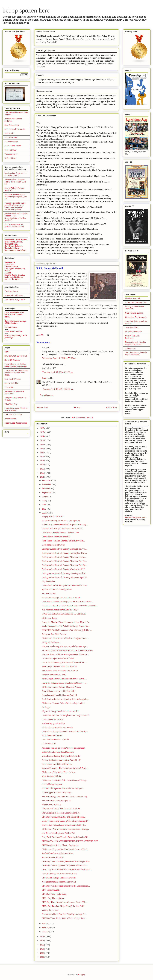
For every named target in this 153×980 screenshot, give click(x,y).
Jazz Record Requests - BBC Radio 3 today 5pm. (62, 788)
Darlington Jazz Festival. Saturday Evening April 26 (64, 573)
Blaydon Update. (49, 581)
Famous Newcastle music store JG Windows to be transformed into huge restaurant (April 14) (15, 206)
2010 (42, 949)
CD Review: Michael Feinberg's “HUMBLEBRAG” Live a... (67, 602)
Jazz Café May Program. (52, 784)
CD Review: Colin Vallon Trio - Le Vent (59, 772)
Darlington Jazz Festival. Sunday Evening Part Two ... (64, 549)
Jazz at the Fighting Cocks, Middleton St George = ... (64, 683)
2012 (42, 941)
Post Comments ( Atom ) (82, 417)
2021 (42, 448)
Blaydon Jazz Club (133, 298)
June (44, 505)
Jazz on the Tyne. (12, 279)
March (45, 923)
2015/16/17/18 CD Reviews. (16, 356)
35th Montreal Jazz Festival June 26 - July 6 (60, 610)
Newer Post (42, 407)
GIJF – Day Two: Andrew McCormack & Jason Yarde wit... (67, 870)
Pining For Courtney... (51, 642)
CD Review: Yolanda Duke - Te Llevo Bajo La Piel (63, 703)
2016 (42, 469)
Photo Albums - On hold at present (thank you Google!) (16, 365)
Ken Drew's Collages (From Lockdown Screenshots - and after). (15, 248)
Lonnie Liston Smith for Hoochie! (56, 537)
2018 (42, 461)
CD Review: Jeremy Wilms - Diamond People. (61, 687)
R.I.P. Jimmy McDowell (52, 736)
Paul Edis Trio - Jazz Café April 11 (56, 801)
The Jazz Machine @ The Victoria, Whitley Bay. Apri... (65, 646)
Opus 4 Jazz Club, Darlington (133, 337)
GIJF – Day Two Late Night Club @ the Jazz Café (63, 906)
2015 (42, 473)
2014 (42, 477)
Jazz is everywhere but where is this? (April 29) (14, 226)
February (46, 927)
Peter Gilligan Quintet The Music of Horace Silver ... (64, 679)
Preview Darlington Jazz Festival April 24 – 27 (61, 760)
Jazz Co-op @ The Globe (15, 129)
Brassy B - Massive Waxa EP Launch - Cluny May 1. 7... (65, 622)
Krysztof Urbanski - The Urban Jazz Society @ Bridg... (65, 768)
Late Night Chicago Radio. (15, 269)
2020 (42, 453)
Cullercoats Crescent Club (136, 302)
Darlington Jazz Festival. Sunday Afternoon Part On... (64, 565)
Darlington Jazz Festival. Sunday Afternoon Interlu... (64, 557)
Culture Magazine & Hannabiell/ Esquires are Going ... (65, 524)
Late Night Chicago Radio (15, 300)
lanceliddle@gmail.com (135, 518)
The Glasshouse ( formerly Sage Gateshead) (136, 354)
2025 (42, 432)
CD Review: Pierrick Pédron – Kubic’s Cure (60, 533)
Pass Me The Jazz (49, 593)
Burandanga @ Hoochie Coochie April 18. (59, 695)
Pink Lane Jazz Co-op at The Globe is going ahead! (63, 748)
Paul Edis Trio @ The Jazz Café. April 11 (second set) (64, 797)
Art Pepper (46, 707)
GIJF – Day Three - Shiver (53, 898)
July (44, 501)
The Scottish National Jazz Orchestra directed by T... (64, 825)
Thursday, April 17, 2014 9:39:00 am (58, 372)
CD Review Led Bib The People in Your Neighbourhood (65, 715)
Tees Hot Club (10, 150)
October (46, 489)
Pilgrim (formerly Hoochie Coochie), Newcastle (135, 343)
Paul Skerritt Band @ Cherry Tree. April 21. (60, 671)
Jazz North (9, 133)
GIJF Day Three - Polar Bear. (54, 894)
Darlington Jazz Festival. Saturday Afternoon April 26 (64, 577)
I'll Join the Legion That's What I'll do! (58, 658)
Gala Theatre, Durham (134, 313)
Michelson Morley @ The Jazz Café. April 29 (61, 520)
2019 (42, 457)
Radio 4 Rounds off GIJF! (53, 857)
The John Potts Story (13, 415)
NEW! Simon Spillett (13, 146)
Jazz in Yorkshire (11, 383)
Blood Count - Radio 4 (51, 805)
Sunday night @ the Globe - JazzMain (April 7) (16, 174)
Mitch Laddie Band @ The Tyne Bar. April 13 (61, 756)
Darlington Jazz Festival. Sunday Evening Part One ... (64, 553)
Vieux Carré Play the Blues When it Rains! (60, 874)
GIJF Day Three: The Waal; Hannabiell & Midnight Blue (66, 861)
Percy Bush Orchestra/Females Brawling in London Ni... (65, 837)
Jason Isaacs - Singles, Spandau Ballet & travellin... (63, 541)
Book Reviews (10, 419)
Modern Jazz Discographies (16, 423)
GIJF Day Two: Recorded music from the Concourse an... (66, 886)
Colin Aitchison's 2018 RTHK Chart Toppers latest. (14, 315)
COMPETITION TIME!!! (53, 719)
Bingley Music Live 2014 (52, 516)
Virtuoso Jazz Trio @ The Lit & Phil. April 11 (61, 809)
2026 (42, 428)
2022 (42, 444)
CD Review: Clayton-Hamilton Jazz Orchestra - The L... (65, 849)
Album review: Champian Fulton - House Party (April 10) (15, 182)
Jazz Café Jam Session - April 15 (55, 740)
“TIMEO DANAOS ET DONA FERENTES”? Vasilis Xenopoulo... (70, 606)
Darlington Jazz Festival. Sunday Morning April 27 (63, 569)
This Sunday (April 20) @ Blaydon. (57, 764)
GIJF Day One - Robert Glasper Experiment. (60, 845)
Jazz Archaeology (12, 125)
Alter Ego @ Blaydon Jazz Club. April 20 (59, 667)
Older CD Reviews (12, 360)
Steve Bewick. (10, 262)
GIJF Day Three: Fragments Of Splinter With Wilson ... (65, 866)
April (45, 513)
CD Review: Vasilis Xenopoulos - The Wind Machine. (64, 585)
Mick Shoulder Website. (52, 776)
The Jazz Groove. (11, 267)
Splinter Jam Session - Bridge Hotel (57, 589)
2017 (42, 465)
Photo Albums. (11, 327)
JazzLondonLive (11, 142)
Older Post (111, 407)
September (47, 493)
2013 (42, 937)
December (47, 480)
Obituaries (9, 387)
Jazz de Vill (9, 265)
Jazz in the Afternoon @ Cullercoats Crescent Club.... (64, 663)
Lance (45, 378)
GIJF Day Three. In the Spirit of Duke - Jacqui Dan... (64, 918)
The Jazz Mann (11, 154)
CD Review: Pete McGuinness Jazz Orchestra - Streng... (65, 829)
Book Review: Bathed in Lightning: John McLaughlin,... (65, 699)
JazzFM (8, 273)
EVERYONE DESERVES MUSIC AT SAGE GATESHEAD (67, 650)
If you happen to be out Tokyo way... (57, 792)
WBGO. (8, 271)
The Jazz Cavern (11, 291)
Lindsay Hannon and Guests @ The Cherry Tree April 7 (65, 821)
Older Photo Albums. (14, 242)
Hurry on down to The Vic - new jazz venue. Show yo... (65, 654)
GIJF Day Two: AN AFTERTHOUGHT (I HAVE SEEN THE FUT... (70, 841)
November (47, 484)
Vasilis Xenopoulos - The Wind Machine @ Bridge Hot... (66, 626)
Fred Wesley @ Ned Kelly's (53, 723)
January (46, 932)
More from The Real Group (53, 545)
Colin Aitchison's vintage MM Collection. (15, 322)
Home (77, 407)
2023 (42, 440)
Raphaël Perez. (11, 244)
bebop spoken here (26, 10)
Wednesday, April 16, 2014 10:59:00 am (59, 358)
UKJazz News (10, 158)
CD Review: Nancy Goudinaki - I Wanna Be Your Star (64, 732)
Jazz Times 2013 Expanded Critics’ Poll (58, 833)
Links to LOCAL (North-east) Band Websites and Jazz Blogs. (16, 373)
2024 (42, 436)
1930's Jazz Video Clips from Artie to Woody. (16, 409)
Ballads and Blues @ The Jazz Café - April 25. (61, 598)
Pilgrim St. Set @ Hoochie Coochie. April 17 (61, 711)
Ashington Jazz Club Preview (54, 634)
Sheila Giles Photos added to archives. (58, 853)
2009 (42, 953)
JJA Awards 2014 (49, 744)
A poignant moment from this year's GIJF (59, 882)
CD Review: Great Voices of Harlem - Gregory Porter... (65, 638)
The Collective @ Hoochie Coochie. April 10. (61, 813)
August (45, 497)
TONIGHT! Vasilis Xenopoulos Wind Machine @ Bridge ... (67, 630)
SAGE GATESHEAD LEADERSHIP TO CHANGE (64, 614)
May (44, 509)
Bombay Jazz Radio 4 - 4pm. (54, 675)
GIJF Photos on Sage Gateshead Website (59, 878)
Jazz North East (11, 137)
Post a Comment (47, 395)
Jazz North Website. (13, 379)
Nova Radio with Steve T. (15, 295)
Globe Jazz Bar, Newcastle (136, 317)
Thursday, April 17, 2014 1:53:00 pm (58, 389)
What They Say (11, 404)
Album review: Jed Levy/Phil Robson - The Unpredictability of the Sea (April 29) (16, 217)
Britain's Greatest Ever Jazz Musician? (58, 752)
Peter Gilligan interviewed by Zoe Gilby (58, 691)
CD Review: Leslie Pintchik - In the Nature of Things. (64, 780)
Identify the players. (50, 910)
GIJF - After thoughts (51, 890)
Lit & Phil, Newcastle (134, 332)
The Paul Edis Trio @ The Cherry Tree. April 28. (62, 529)
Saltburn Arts (130, 348)
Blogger (82, 974)
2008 (42, 957)
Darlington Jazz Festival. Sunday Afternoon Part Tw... (64, 561)
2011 (42, 945)
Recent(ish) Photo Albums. (16, 240)
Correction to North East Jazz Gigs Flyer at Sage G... (64, 914)
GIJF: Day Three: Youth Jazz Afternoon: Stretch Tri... (64, 902)
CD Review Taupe (49, 618)
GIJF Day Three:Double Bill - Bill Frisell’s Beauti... (63, 817)
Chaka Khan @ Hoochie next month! (57, 728)
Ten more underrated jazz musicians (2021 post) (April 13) (16, 197)
